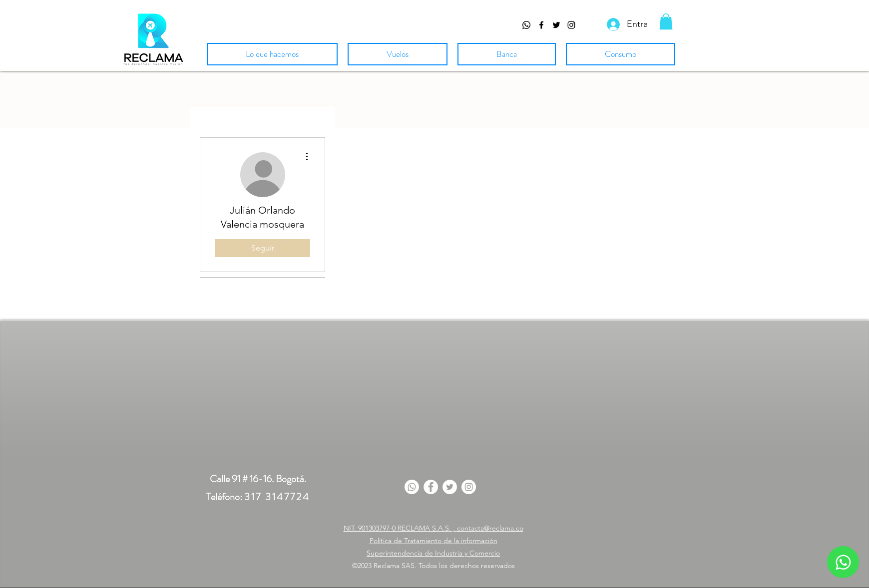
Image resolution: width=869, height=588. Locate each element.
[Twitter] (450, 487)
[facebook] (541, 25)
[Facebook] (431, 487)
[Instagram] (469, 487)
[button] (666, 21)
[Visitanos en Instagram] (571, 25)
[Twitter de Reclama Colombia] (556, 25)
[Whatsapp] (526, 25)
